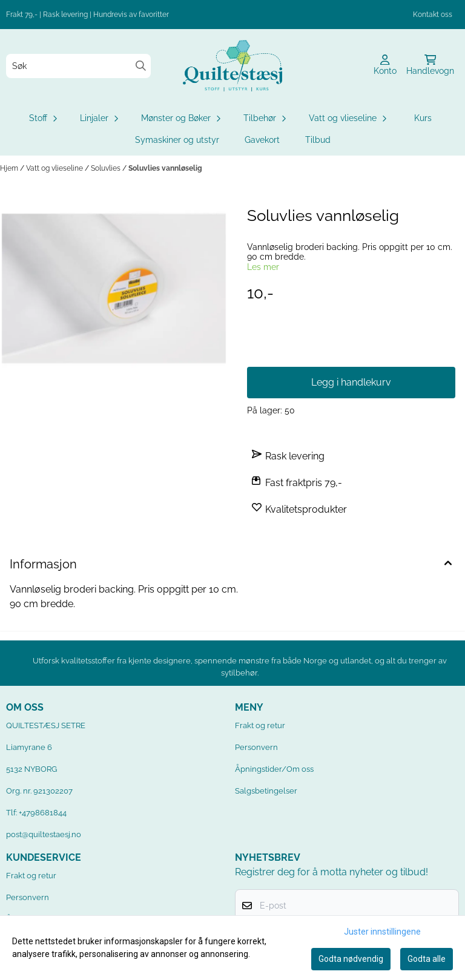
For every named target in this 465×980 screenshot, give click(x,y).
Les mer (263, 267)
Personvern (256, 747)
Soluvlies (107, 168)
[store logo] (232, 66)
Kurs (423, 118)
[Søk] (78, 66)
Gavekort (262, 140)
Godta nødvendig (351, 959)
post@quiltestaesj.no (44, 834)
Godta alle (427, 959)
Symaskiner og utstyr (177, 140)
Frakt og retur (260, 725)
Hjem (10, 168)
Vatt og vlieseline (55, 168)
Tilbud (318, 140)
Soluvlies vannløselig (165, 168)
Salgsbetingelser (266, 791)
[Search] (141, 66)
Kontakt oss (433, 15)
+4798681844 (43, 813)
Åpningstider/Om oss (274, 769)
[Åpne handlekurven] (430, 66)
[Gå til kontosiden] (385, 66)
